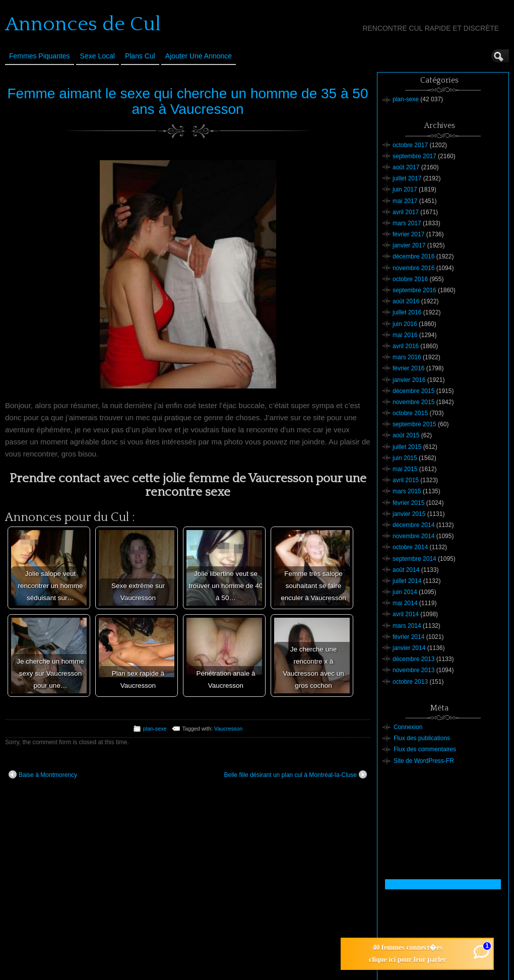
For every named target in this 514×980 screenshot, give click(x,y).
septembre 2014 (414, 559)
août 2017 (406, 167)
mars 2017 (407, 223)
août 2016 (406, 301)
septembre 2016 (414, 290)
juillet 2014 (407, 581)
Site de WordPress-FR (424, 761)
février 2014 (408, 637)
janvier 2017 (409, 245)
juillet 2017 (407, 178)
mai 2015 (405, 469)
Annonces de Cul (83, 24)
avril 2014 (406, 614)
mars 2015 (407, 491)
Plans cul (140, 56)
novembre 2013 (413, 670)
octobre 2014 (410, 547)
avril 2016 (406, 346)
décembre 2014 (413, 525)
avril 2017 (406, 212)
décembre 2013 (413, 659)
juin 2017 (405, 189)
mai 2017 (405, 201)
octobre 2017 (410, 145)
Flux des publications (422, 738)
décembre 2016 (413, 256)
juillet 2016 (407, 312)
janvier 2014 (409, 648)
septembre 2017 (414, 156)
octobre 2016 (410, 279)
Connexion (408, 727)
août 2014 (406, 570)
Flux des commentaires (425, 749)
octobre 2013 (410, 682)
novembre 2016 (413, 268)
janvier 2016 (409, 380)
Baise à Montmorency (43, 774)
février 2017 (408, 234)
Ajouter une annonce (199, 56)
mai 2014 (405, 603)
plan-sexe (155, 729)
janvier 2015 (409, 514)
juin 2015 (405, 458)
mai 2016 (405, 335)
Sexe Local (98, 56)
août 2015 (406, 435)
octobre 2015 (410, 413)
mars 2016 (407, 357)
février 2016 (408, 368)
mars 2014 (407, 626)
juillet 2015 (407, 447)
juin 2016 (405, 324)
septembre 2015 (414, 424)
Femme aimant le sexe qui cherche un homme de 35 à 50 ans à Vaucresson (188, 101)
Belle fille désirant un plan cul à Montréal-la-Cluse (296, 774)
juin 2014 (405, 592)
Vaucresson (228, 729)
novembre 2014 (413, 536)
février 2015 (408, 503)
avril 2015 (406, 480)
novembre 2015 (413, 402)
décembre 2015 (413, 391)
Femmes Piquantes (40, 56)
